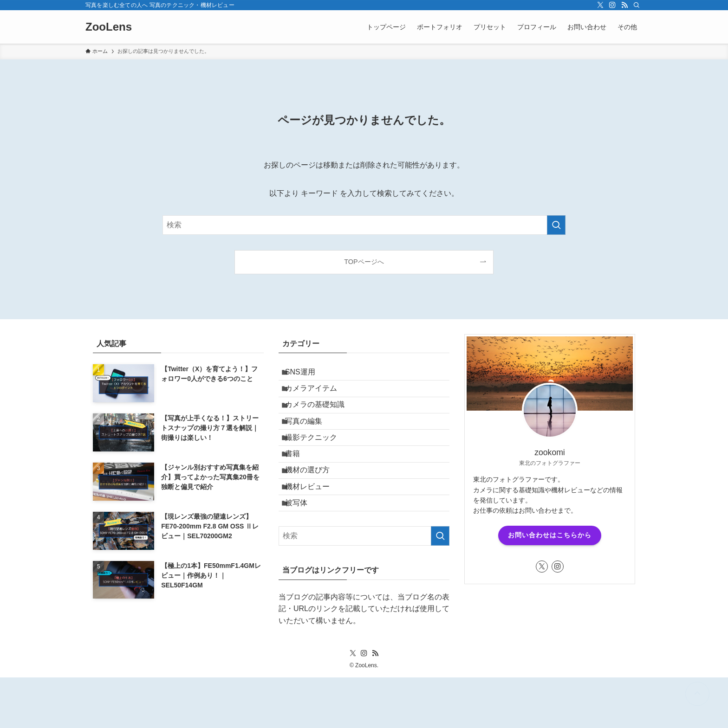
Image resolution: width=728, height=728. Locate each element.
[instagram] (612, 5)
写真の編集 (310, 441)
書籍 (299, 485)
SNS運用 (307, 375)
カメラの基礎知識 (321, 419)
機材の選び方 (314, 506)
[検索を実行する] (556, 225)
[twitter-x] (600, 5)
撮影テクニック (318, 463)
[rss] (624, 5)
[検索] (637, 5)
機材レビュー (314, 529)
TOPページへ (364, 262)
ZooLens (109, 27)
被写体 (303, 551)
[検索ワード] (364, 225)
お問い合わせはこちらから (550, 535)
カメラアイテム (318, 396)
